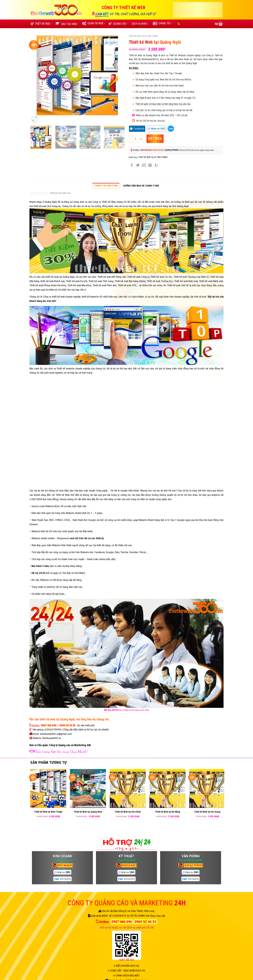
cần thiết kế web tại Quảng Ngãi (54, 719)
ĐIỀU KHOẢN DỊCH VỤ (126, 966)
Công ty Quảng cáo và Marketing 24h (70, 745)
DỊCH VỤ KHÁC (141, 24)
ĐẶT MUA (155, 139)
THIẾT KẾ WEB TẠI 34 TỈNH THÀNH (143, 36)
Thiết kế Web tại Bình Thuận (48, 812)
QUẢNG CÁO (119, 24)
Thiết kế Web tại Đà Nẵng (168, 812)
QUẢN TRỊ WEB (94, 23)
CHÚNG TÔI (163, 23)
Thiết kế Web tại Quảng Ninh (88, 812)
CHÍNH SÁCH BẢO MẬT (126, 976)
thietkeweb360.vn (150, 59)
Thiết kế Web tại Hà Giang (207, 812)
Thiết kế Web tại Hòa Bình (128, 812)
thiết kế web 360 (42, 206)
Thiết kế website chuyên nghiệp (73, 368)
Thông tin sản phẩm (106, 186)
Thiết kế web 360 (176, 285)
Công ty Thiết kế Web (104, 202)
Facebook (139, 129)
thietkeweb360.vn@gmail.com (56, 734)
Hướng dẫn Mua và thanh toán (141, 186)
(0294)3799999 (53, 730)
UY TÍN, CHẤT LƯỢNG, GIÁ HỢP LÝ (133, 14)
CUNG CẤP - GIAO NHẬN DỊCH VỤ (126, 971)
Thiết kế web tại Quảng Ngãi (143, 55)
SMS (156, 129)
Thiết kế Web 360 (65, 495)
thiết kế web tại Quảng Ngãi (60, 277)
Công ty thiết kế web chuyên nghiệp (62, 297)
